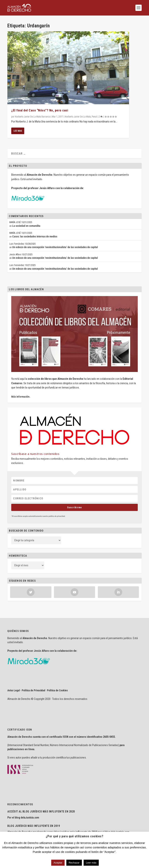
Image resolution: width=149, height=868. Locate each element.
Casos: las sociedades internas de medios (35, 236)
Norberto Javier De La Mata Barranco (33, 117)
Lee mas (18, 131)
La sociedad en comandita (26, 226)
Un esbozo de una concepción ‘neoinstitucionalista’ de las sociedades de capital (55, 247)
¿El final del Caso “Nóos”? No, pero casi (40, 110)
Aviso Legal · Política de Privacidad (26, 690)
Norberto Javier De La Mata (78, 117)
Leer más (91, 863)
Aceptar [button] (58, 863)
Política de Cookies (57, 690)
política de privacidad (57, 516)
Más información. (21, 397)
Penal (94, 117)
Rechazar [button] (74, 863)
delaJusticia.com (30, 818)
